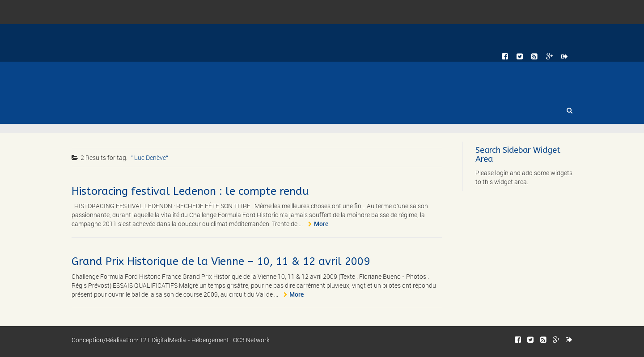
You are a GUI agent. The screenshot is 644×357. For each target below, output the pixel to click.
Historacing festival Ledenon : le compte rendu (190, 191)
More (321, 224)
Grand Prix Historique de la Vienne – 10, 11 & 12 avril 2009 (221, 261)
